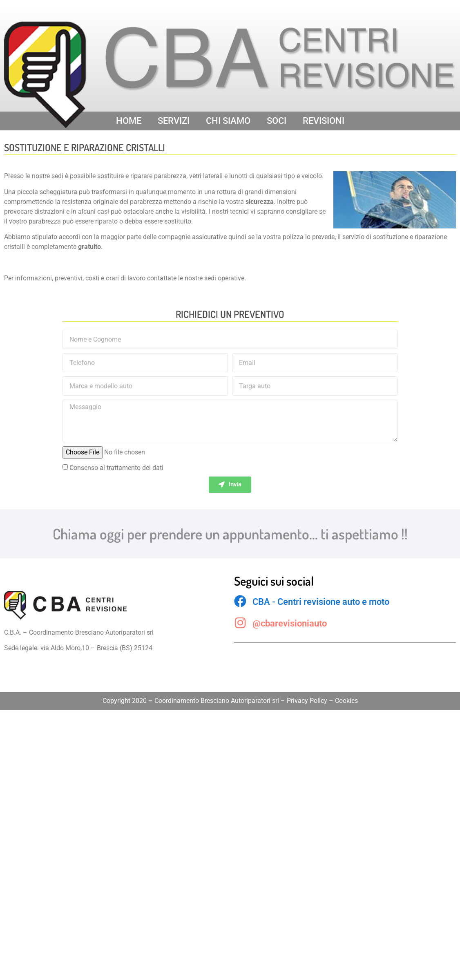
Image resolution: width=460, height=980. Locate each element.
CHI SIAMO (228, 121)
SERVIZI (174, 121)
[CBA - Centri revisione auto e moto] (240, 601)
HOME (129, 121)
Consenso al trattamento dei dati (116, 468)
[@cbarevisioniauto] (240, 623)
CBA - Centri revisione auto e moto (321, 602)
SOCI (277, 121)
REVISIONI (324, 121)
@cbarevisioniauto (290, 623)
